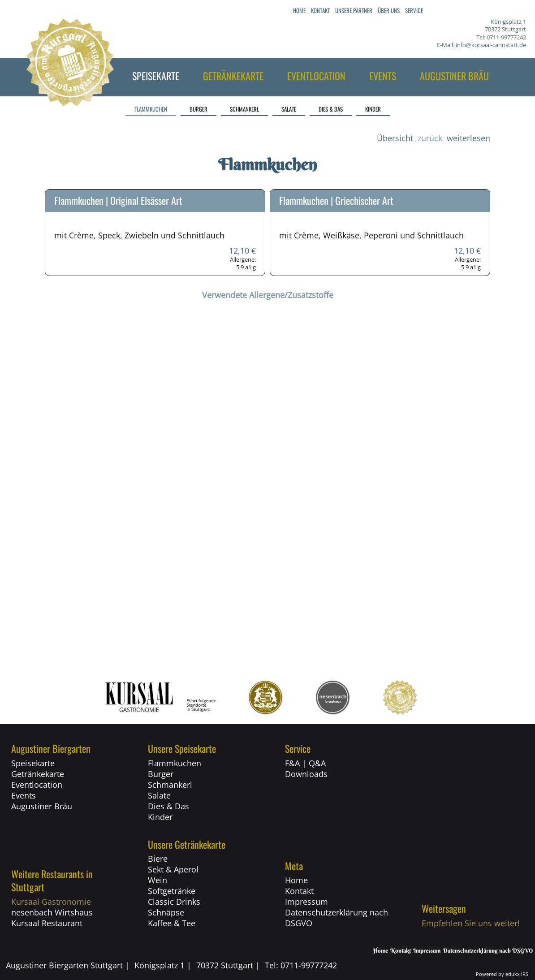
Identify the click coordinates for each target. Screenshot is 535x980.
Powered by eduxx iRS (502, 974)
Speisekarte (33, 763)
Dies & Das (168, 806)
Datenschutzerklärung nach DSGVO (337, 918)
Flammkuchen (175, 763)
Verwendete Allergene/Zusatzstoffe (268, 295)
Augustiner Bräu (42, 806)
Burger (161, 774)
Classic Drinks (174, 902)
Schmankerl (170, 785)
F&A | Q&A (305, 763)
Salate (159, 795)
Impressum (306, 902)
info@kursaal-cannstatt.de (491, 45)
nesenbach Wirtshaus (52, 912)
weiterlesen (468, 138)
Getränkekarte (38, 774)
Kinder (160, 817)
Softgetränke (172, 891)
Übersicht (395, 138)
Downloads (306, 774)
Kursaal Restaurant (47, 923)
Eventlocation (37, 785)
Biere (158, 859)
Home (296, 880)
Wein (157, 880)
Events (24, 795)
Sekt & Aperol (173, 869)
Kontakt (299, 891)
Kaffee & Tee (172, 923)
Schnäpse (166, 912)
